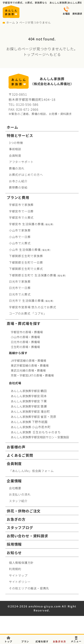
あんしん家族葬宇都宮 (29, 391)
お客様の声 (16, 447)
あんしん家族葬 (30, 422)
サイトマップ (18, 575)
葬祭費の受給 (18, 187)
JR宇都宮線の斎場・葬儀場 (28, 361)
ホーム (11, 22)
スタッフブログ (20, 528)
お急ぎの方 (16, 519)
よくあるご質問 (20, 455)
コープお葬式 (28, 313)
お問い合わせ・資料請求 (27, 536)
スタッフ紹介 (18, 501)
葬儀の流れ (17, 168)
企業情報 (14, 481)
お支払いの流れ (20, 494)
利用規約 (15, 569)
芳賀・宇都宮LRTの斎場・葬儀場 (32, 375)
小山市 (30, 250)
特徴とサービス (20, 136)
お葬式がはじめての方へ (26, 175)
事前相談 (15, 149)
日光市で (20, 281)
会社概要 (15, 488)
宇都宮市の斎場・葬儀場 (27, 332)
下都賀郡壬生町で (26, 256)
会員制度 (15, 155)
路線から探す (18, 353)
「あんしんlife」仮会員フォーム (31, 471)
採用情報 (14, 544)
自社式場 (15, 383)
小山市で (20, 230)
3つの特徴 (16, 143)
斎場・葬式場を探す (24, 323)
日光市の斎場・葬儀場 (25, 342)
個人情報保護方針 (21, 563)
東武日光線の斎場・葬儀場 (28, 371)
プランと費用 (18, 197)
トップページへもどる (42, 54)
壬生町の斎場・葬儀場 (25, 347)
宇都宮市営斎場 (33, 307)
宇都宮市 (31, 224)
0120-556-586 (27, 104)
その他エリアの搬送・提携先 (29, 588)
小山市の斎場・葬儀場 (25, 337)
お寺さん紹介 (18, 181)
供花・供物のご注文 (24, 511)
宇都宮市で (21, 205)
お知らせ (14, 553)
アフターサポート (21, 162)
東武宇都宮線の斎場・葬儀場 (30, 366)
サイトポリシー (20, 582)
